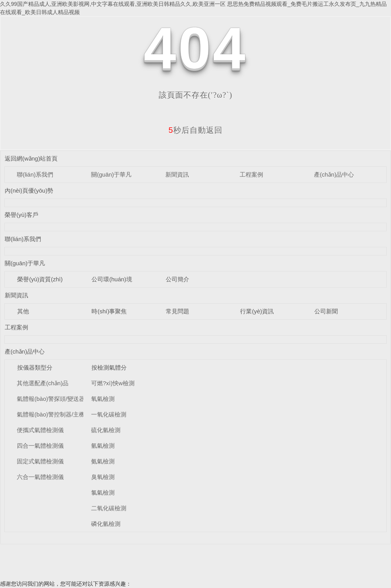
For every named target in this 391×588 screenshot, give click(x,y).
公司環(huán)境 (112, 279)
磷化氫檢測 (106, 524)
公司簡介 (178, 279)
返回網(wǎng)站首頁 (31, 158)
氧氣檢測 (103, 399)
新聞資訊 (177, 174)
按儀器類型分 (35, 367)
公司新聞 (326, 311)
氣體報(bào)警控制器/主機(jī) (54, 414)
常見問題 (178, 311)
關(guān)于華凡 (111, 174)
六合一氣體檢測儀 (40, 477)
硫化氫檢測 (106, 430)
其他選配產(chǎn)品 (43, 383)
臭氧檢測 (103, 477)
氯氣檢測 (103, 492)
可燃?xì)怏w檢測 (113, 383)
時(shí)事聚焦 (109, 311)
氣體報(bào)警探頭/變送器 (51, 399)
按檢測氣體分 (109, 367)
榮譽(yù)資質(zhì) (40, 279)
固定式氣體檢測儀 (40, 461)
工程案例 (251, 174)
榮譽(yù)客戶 (22, 215)
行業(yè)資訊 (257, 311)
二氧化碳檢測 (109, 508)
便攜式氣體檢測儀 (40, 430)
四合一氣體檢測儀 (40, 446)
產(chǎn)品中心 (334, 174)
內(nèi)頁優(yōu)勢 (29, 190)
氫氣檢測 (103, 446)
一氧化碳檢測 (109, 414)
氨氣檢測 (103, 461)
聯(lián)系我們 (35, 174)
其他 (23, 311)
